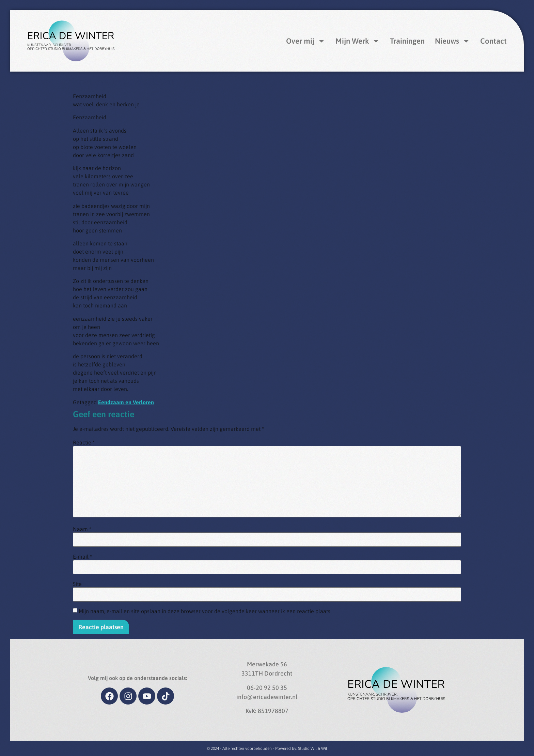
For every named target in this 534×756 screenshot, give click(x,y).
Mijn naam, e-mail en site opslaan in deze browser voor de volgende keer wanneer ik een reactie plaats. (205, 611)
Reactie (84, 442)
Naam (82, 529)
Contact (493, 41)
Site (77, 584)
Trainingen (407, 41)
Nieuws (452, 41)
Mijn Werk (358, 41)
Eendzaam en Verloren (126, 402)
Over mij (306, 41)
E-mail (82, 557)
